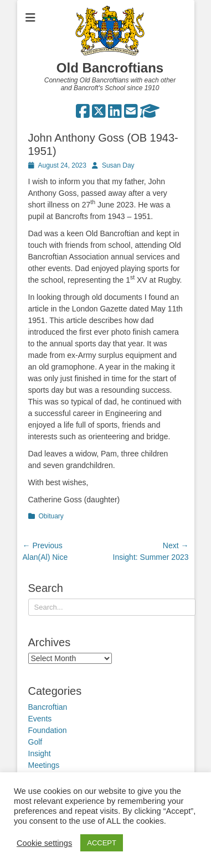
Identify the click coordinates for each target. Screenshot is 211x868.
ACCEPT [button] (102, 843)
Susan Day (118, 165)
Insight (40, 753)
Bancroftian (48, 707)
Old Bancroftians (110, 68)
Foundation (48, 730)
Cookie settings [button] (44, 843)
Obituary (51, 516)
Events (40, 719)
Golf (35, 742)
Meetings (44, 765)
